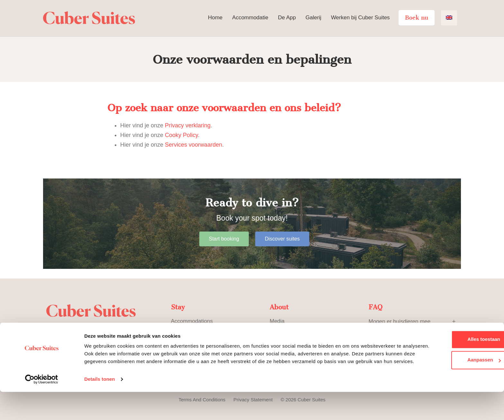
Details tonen (99, 407)
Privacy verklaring (188, 125)
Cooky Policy (181, 135)
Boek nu (417, 18)
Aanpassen (451, 380)
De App (287, 18)
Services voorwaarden (194, 145)
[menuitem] (449, 18)
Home (215, 18)
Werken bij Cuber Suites (360, 18)
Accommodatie (250, 18)
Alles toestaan (450, 360)
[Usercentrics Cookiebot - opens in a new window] (42, 407)
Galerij (314, 18)
